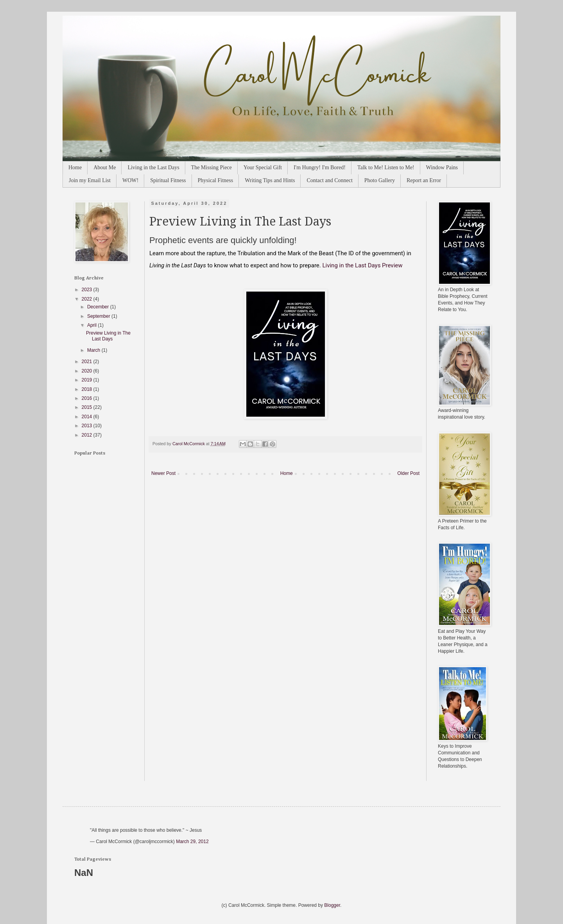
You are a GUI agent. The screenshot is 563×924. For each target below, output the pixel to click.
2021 (88, 362)
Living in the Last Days (153, 167)
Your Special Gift (263, 167)
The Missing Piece (212, 167)
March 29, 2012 (192, 842)
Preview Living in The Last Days (108, 336)
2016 (88, 398)
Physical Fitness (216, 180)
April (92, 325)
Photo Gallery (380, 180)
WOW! (130, 180)
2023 (88, 290)
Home (75, 167)
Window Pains (442, 167)
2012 (88, 435)
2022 (88, 299)
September (99, 316)
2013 (88, 426)
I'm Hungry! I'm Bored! (320, 167)
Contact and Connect (329, 180)
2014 (88, 417)
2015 (88, 407)
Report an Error (424, 180)
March (94, 350)
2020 (88, 371)
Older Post (408, 473)
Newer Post (163, 473)
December (99, 307)
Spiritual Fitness (168, 180)
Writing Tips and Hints (270, 180)
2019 (88, 380)
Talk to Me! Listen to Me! (386, 167)
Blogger (332, 905)
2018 (88, 389)
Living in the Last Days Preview (362, 265)
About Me (105, 167)
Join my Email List (90, 180)
